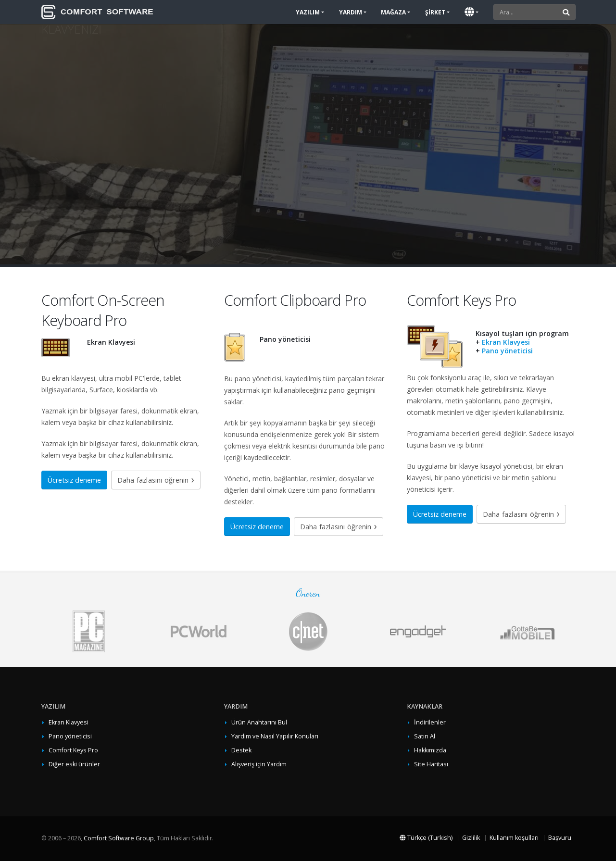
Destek (241, 750)
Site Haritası (431, 764)
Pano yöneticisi (507, 351)
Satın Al (425, 736)
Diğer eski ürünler (74, 764)
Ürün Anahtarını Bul (259, 722)
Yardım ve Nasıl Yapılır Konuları (275, 736)
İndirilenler (430, 722)
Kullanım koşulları (514, 838)
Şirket (435, 12)
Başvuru (560, 838)
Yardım (351, 12)
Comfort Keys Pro (73, 750)
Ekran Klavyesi (506, 342)
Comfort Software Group (119, 838)
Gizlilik (471, 838)
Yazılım (308, 12)
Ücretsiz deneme (74, 480)
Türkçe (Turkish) (426, 838)
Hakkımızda (430, 750)
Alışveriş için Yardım (259, 764)
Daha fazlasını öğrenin (153, 480)
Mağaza (393, 12)
